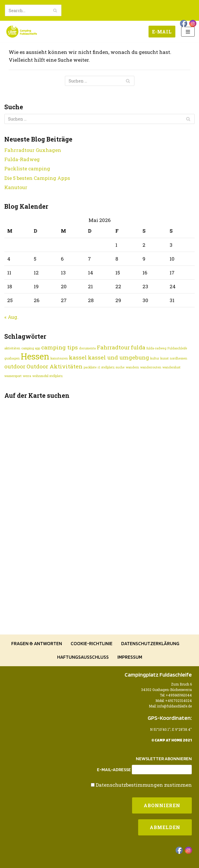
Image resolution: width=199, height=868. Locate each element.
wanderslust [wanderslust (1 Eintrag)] (171, 367)
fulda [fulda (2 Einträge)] (138, 347)
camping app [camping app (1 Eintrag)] (31, 348)
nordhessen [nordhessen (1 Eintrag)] (179, 358)
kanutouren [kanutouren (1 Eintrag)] (59, 358)
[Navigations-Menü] (188, 32)
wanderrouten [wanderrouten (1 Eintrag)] (151, 367)
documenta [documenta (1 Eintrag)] (87, 348)
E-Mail (162, 32)
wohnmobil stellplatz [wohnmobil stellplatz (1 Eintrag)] (48, 376)
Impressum (130, 657)
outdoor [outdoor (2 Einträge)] (15, 366)
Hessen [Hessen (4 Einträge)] (35, 356)
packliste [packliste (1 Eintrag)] (90, 367)
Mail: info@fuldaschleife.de (170, 706)
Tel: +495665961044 (176, 695)
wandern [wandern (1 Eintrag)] (132, 367)
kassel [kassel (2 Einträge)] (78, 357)
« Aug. (11, 317)
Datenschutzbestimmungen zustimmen (144, 785)
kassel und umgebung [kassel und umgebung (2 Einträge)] (119, 357)
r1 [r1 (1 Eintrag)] (99, 367)
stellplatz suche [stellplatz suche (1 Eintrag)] (113, 367)
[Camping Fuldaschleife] (22, 32)
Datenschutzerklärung (150, 643)
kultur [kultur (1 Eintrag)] (155, 358)
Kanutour (16, 187)
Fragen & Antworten (37, 643)
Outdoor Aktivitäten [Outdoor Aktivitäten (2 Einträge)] (55, 366)
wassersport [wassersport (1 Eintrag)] (13, 376)
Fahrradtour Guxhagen (33, 150)
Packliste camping (27, 168)
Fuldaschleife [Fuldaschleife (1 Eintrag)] (177, 348)
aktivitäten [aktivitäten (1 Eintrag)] (12, 348)
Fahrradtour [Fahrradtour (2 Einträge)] (113, 347)
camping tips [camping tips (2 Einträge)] (60, 347)
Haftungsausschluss (83, 657)
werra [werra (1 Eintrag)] (27, 376)
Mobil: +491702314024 (174, 701)
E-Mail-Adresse (114, 770)
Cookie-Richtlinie (92, 643)
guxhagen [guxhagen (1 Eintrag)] (12, 358)
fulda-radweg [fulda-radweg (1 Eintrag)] (156, 348)
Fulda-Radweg (22, 159)
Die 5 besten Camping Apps (37, 178)
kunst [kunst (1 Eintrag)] (165, 358)
